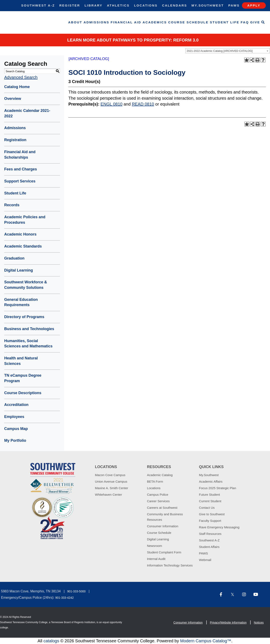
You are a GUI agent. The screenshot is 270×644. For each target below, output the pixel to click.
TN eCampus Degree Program (23, 378)
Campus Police (158, 495)
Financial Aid (126, 22)
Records (12, 205)
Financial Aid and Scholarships (20, 155)
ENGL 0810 (112, 104)
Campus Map (16, 429)
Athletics (118, 5)
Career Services (158, 501)
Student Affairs (209, 547)
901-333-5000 (76, 591)
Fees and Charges (21, 169)
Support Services (20, 181)
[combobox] (228, 51)
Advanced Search (21, 77)
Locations (146, 5)
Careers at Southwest (162, 508)
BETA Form (155, 481)
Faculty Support (210, 521)
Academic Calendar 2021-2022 (27, 113)
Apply (254, 5)
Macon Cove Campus (110, 475)
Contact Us (207, 508)
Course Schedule (188, 22)
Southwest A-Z (38, 5)
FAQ (245, 22)
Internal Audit (156, 559)
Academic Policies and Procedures (25, 220)
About (75, 22)
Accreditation (16, 405)
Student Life (225, 22)
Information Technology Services (170, 565)
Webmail (205, 560)
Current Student (210, 501)
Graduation (14, 258)
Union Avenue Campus (111, 481)
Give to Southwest (212, 514)
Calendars (174, 5)
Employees (14, 417)
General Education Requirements (21, 302)
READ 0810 (143, 104)
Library (94, 5)
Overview (13, 99)
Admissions (96, 22)
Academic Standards (23, 246)
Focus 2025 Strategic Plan (217, 488)
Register (70, 5)
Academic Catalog (160, 475)
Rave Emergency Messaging (219, 527)
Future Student (209, 495)
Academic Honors (20, 234)
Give (255, 22)
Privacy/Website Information (228, 623)
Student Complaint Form (164, 552)
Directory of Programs (24, 317)
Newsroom (155, 546)
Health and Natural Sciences (21, 361)
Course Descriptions (23, 393)
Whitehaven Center (108, 495)
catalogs (51, 641)
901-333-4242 (64, 598)
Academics (155, 22)
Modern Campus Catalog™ (206, 641)
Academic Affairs (211, 481)
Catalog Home (17, 87)
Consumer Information (163, 526)
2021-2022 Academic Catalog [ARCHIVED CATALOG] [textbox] (220, 51)
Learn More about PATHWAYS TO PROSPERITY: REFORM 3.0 (133, 40)
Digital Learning (19, 270)
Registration (15, 140)
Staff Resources (210, 534)
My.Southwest (208, 5)
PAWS (203, 553)
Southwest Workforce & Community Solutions (26, 285)
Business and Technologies (29, 329)
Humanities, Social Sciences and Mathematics (28, 344)
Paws (234, 5)
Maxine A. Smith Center (112, 488)
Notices (259, 623)
